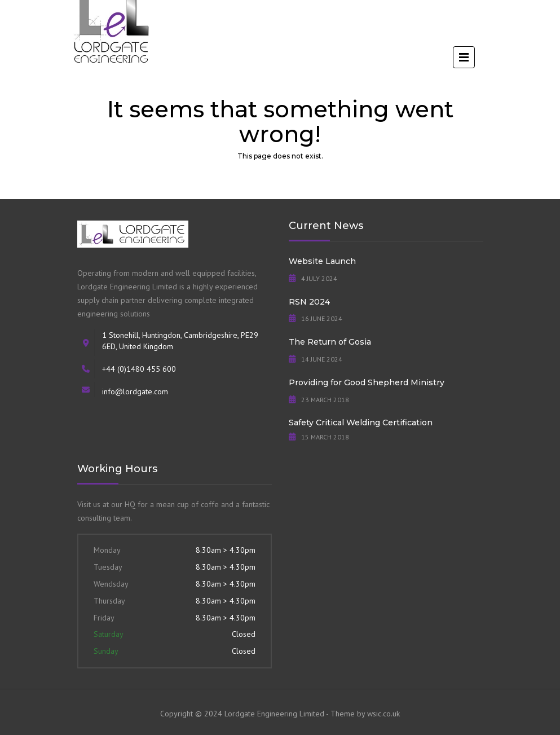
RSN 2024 (309, 302)
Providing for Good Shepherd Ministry (367, 382)
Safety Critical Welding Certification (361, 422)
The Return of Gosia (330, 342)
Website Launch (322, 261)
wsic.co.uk (383, 714)
